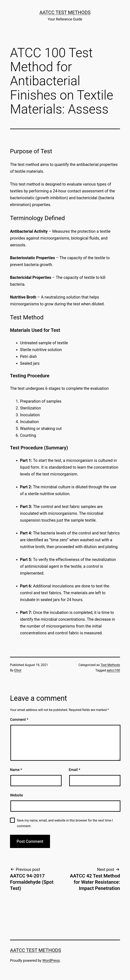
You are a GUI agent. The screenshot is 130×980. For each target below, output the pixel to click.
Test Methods (110, 665)
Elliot (18, 670)
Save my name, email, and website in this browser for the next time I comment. (65, 823)
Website (16, 795)
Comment (19, 720)
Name (16, 770)
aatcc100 (113, 670)
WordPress (51, 960)
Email (74, 770)
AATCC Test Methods (65, 12)
